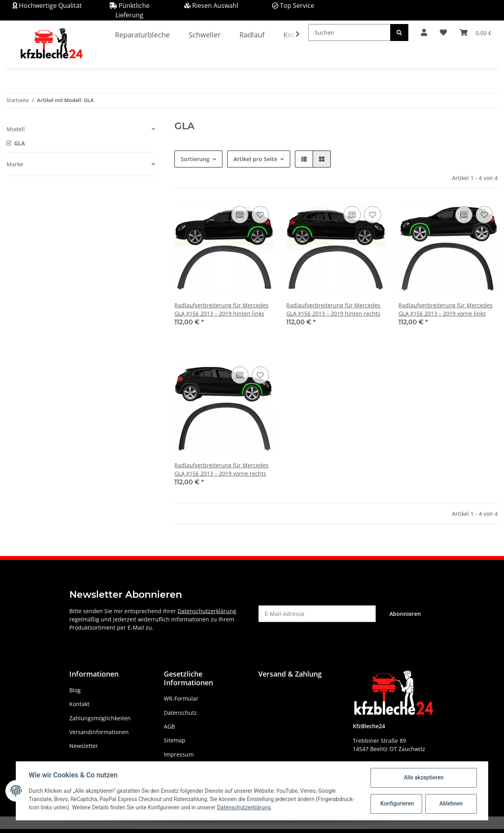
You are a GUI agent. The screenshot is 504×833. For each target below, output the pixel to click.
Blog (75, 690)
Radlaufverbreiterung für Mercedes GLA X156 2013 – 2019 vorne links (446, 309)
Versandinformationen (99, 732)
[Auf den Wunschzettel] (260, 215)
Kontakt (79, 704)
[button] (424, 33)
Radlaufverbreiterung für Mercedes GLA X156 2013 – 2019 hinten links (221, 309)
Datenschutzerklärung (207, 611)
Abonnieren (405, 614)
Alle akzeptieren (423, 777)
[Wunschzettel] (443, 33)
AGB (169, 726)
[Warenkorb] (475, 33)
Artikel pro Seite (255, 159)
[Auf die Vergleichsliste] (240, 215)
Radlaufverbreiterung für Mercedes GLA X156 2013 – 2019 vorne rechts (221, 469)
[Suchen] (349, 33)
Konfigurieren (397, 803)
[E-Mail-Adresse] (317, 614)
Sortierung (195, 159)
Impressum (179, 754)
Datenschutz (180, 713)
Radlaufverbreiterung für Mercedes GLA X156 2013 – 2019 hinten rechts (333, 309)
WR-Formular (181, 698)
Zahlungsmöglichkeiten (100, 718)
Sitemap (175, 740)
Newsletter (84, 746)
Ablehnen (451, 803)
